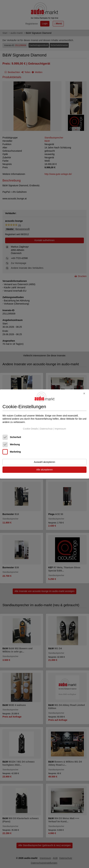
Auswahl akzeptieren (44, 462)
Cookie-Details (30, 429)
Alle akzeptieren (44, 470)
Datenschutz (46, 429)
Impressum (60, 429)
